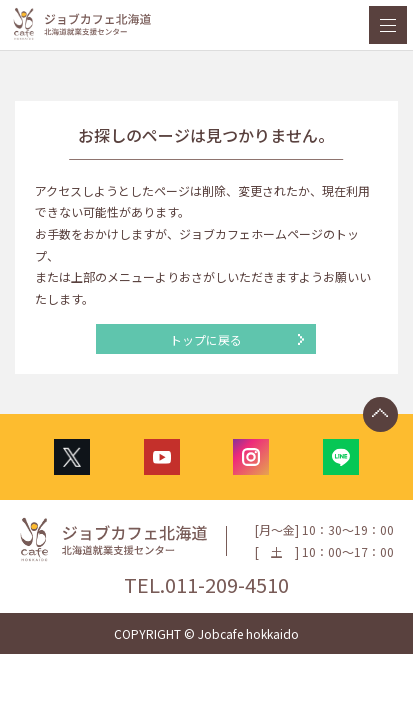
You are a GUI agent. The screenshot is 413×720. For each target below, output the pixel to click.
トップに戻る (206, 339)
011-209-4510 (227, 584)
